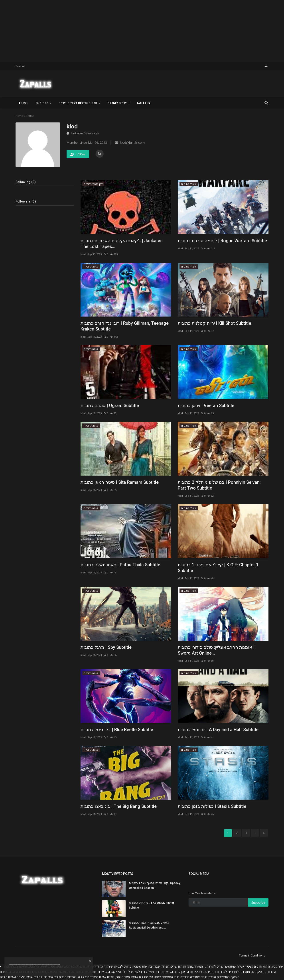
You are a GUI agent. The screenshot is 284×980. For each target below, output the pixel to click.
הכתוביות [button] (43, 103)
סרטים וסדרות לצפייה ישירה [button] (79, 103)
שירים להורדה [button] (119, 103)
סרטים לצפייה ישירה (249, 967)
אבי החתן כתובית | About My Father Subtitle (152, 906)
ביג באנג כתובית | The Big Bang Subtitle (119, 806)
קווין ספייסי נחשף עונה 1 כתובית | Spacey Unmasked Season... (155, 886)
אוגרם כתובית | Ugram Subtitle (110, 405)
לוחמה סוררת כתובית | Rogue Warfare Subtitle (222, 241)
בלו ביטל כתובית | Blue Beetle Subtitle (117, 730)
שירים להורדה (169, 967)
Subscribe (258, 903)
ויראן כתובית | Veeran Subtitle (206, 405)
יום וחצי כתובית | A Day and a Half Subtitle (218, 730)
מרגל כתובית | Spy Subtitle (106, 647)
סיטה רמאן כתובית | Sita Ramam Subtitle (120, 482)
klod (83, 254)
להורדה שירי (182, 977)
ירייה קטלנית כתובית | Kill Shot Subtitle (214, 323)
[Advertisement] (133, 31)
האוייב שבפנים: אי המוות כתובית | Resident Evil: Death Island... (150, 925)
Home (24, 103)
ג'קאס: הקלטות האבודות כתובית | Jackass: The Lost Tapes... (121, 244)
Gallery (144, 103)
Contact (20, 66)
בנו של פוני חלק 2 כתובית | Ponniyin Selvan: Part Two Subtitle (219, 485)
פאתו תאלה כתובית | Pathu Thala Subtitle (120, 565)
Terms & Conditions (252, 956)
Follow (78, 154)
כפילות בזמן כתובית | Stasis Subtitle (212, 806)
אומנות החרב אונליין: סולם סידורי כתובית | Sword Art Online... (216, 650)
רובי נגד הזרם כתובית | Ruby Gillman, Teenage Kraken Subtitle (125, 326)
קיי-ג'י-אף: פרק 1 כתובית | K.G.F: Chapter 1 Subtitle (218, 568)
